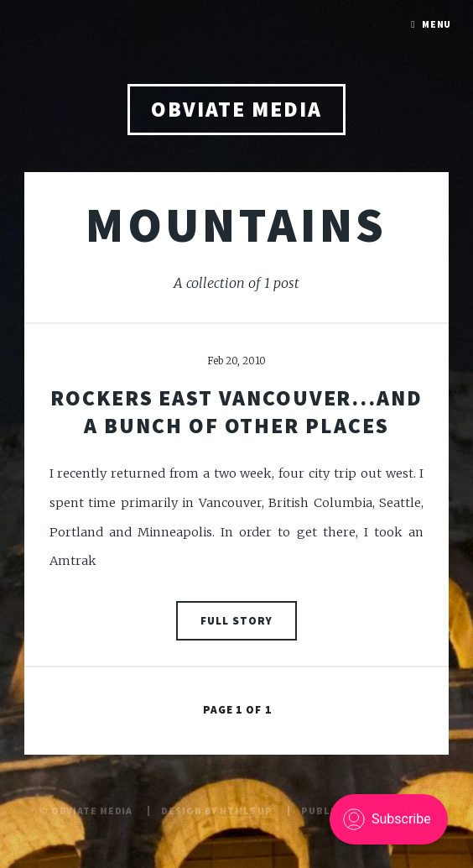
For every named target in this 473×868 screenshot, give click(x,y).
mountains (236, 224)
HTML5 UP (246, 810)
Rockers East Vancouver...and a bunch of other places (236, 412)
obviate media (236, 109)
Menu (437, 24)
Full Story (236, 621)
